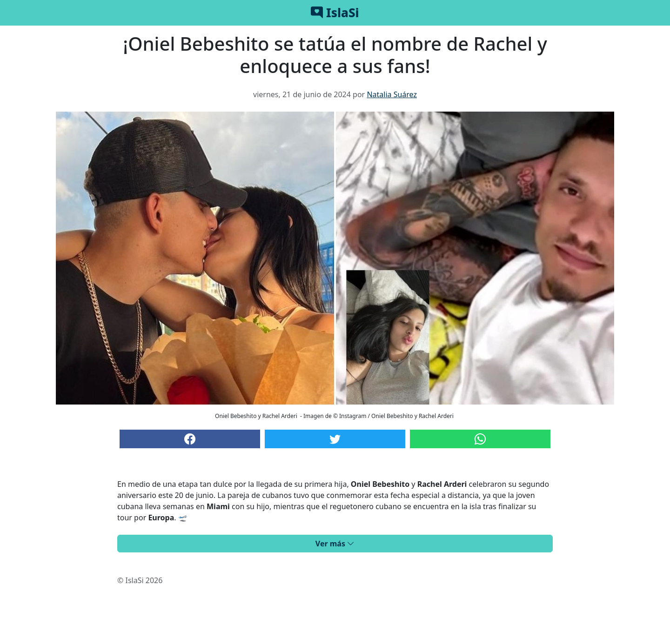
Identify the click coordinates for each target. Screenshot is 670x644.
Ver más (335, 544)
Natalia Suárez (392, 94)
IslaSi (335, 13)
